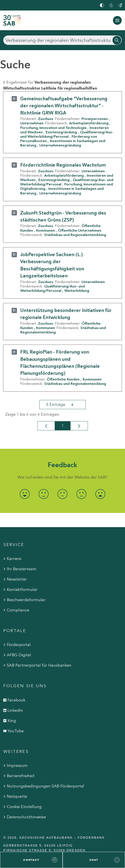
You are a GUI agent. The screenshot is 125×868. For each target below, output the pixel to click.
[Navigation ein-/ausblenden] (117, 20)
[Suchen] (62, 40)
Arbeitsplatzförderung (89, 123)
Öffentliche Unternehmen (80, 230)
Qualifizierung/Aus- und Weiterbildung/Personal (67, 134)
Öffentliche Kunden (63, 379)
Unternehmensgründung (60, 145)
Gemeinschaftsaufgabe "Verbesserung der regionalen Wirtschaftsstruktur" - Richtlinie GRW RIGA (64, 106)
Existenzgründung (61, 132)
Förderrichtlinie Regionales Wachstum (63, 165)
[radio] (25, 494)
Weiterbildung (77, 291)
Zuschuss (46, 119)
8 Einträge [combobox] (63, 405)
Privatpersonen (95, 119)
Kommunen (45, 230)
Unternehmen (32, 123)
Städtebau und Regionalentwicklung (75, 235)
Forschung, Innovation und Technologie (53, 128)
